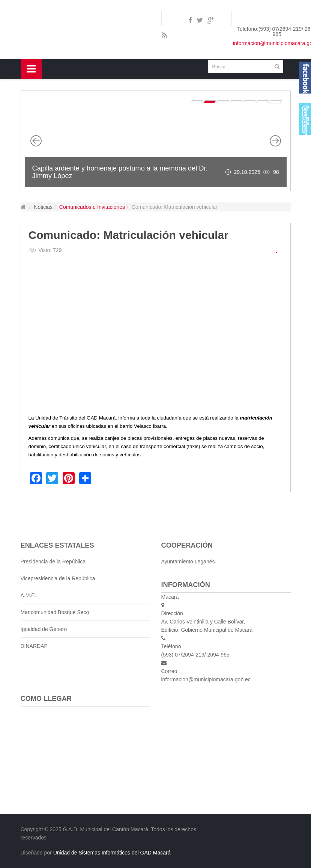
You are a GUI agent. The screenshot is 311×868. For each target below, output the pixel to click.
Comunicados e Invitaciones (92, 207)
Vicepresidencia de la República (58, 578)
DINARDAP (34, 646)
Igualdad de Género (44, 629)
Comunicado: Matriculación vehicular (128, 235)
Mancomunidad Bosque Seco (55, 612)
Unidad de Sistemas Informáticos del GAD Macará (112, 853)
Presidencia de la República (53, 562)
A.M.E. (29, 595)
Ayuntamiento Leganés (188, 562)
